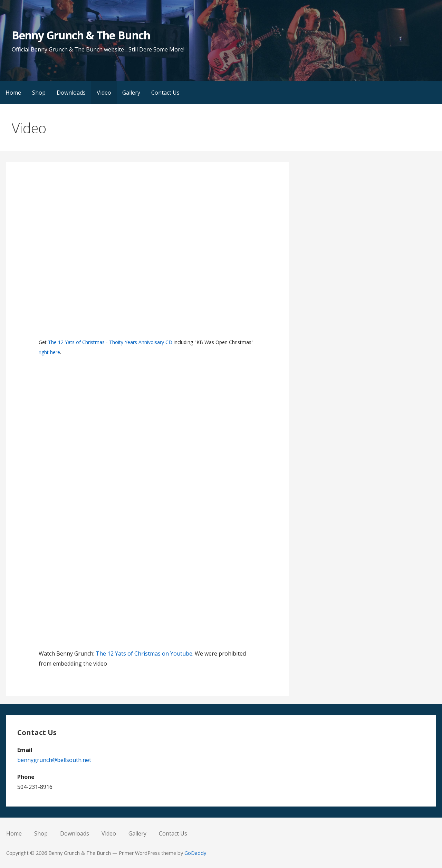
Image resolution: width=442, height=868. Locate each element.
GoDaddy (195, 853)
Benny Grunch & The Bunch (81, 35)
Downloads (71, 93)
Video (104, 93)
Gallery (131, 93)
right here (49, 352)
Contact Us (165, 93)
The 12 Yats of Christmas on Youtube (144, 654)
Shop (39, 93)
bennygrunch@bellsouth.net (54, 760)
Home (13, 93)
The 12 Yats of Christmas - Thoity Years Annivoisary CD (110, 342)
